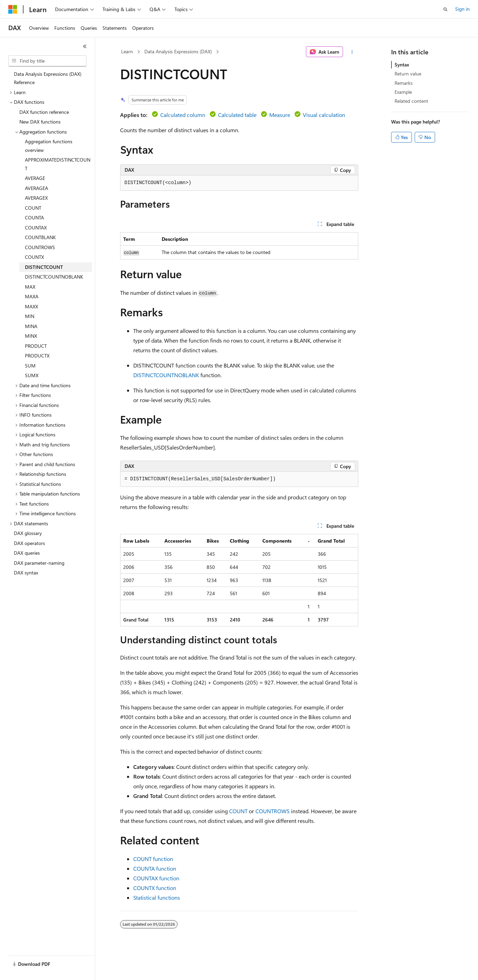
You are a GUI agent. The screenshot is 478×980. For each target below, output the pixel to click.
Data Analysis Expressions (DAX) (178, 51)
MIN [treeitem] (30, 316)
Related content (411, 101)
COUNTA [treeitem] (34, 217)
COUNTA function (155, 868)
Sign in (462, 9)
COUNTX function (155, 888)
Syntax (402, 65)
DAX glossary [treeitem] (28, 533)
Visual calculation (324, 115)
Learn (127, 51)
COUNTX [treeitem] (34, 257)
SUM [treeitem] (30, 366)
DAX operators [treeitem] (29, 543)
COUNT (238, 811)
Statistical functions (157, 897)
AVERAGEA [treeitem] (37, 188)
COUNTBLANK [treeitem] (40, 237)
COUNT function (153, 859)
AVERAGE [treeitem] (35, 178)
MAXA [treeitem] (32, 296)
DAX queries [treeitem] (27, 553)
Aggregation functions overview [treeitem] (49, 146)
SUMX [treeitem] (32, 375)
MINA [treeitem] (31, 326)
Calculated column (183, 115)
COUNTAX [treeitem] (36, 228)
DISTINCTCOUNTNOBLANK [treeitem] (54, 277)
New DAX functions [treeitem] (40, 122)
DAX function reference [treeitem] (44, 112)
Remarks (404, 83)
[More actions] (352, 52)
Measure (280, 115)
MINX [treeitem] (31, 336)
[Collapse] (85, 46)
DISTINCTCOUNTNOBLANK (166, 375)
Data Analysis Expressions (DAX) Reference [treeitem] (48, 78)
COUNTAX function (156, 878)
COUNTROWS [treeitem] (40, 247)
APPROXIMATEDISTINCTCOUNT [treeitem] (58, 164)
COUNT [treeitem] (33, 208)
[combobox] (47, 61)
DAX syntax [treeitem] (26, 573)
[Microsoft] (13, 9)
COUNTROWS (273, 811)
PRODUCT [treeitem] (36, 346)
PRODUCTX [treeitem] (37, 356)
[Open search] (445, 9)
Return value (408, 74)
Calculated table (237, 115)
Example (403, 92)
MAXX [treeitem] (31, 306)
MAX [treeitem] (30, 287)
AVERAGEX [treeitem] (36, 198)
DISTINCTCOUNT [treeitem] (44, 267)
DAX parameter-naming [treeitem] (39, 563)
